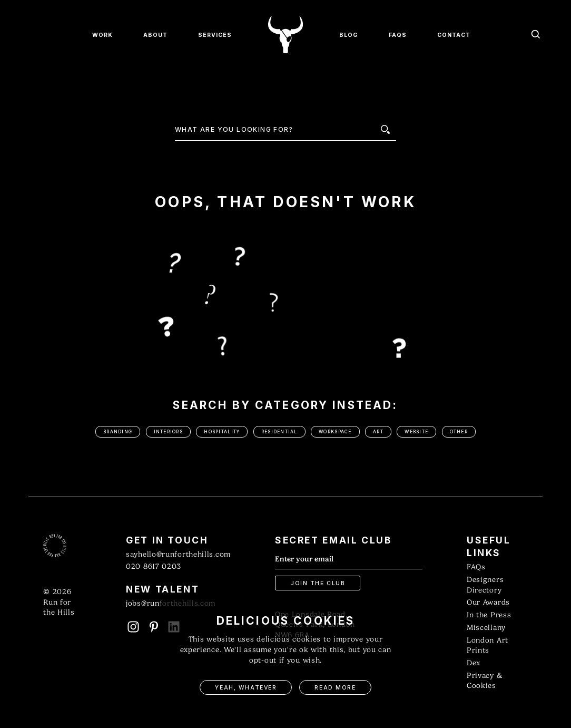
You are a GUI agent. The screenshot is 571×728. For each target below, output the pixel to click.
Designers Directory (485, 585)
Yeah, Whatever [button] (246, 688)
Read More (335, 688)
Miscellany (486, 628)
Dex (474, 663)
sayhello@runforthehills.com (178, 554)
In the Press (489, 615)
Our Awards (488, 602)
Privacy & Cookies (484, 681)
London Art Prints (488, 646)
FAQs (476, 567)
